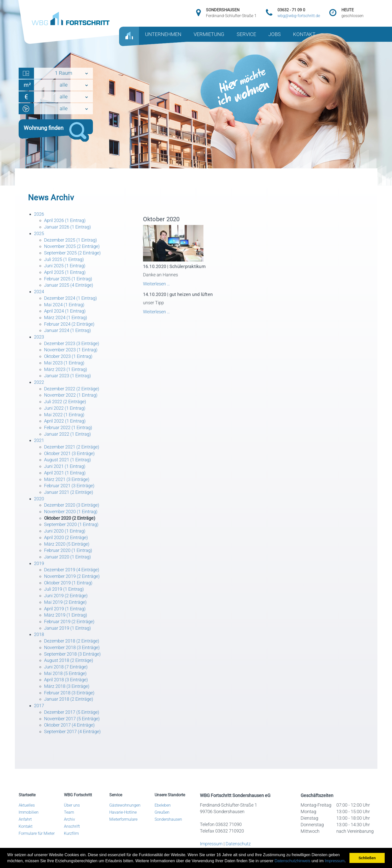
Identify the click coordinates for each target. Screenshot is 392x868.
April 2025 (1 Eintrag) (65, 272)
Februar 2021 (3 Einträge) (69, 486)
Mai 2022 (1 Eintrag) (64, 415)
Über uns (72, 805)
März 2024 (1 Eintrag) (66, 317)
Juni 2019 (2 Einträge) (66, 596)
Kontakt (26, 826)
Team (69, 812)
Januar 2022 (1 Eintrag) (67, 434)
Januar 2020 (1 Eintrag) (67, 557)
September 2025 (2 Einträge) (72, 253)
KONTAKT (304, 34)
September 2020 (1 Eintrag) (71, 524)
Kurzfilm (71, 833)
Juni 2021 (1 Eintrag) (65, 466)
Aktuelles (27, 805)
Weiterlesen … (174, 284)
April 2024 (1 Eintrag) (65, 311)
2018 (39, 634)
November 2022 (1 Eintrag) (71, 395)
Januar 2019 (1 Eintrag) (67, 628)
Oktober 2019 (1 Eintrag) (68, 583)
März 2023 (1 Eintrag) (66, 369)
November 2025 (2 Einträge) (72, 246)
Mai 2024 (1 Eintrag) (64, 305)
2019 (39, 563)
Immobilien (29, 812)
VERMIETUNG (209, 34)
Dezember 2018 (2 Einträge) (72, 641)
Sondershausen (168, 819)
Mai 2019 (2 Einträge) (65, 602)
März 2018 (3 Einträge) (67, 686)
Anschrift (72, 826)
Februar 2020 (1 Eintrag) (68, 550)
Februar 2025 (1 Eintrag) (68, 279)
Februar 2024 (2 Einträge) (69, 324)
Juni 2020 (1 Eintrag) (65, 531)
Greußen (162, 812)
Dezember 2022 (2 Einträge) (72, 389)
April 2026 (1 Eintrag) (65, 220)
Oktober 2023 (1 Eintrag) (68, 356)
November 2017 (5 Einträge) (72, 719)
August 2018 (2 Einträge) (69, 660)
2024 (39, 292)
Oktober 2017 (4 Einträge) (69, 725)
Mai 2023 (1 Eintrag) (64, 363)
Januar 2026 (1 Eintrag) (67, 227)
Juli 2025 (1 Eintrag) (64, 259)
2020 (39, 499)
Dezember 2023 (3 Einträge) (72, 343)
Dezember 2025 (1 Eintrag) (70, 240)
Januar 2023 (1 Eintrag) (67, 376)
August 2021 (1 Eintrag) (67, 460)
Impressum (335, 861)
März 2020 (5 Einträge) (67, 544)
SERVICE (246, 34)
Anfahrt (25, 819)
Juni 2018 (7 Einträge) (66, 667)
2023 (39, 337)
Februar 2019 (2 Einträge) (69, 621)
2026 (39, 214)
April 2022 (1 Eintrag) (65, 421)
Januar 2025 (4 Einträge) (69, 285)
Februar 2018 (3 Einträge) (69, 693)
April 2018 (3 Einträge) (66, 680)
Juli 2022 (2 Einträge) (65, 402)
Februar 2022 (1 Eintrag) (68, 427)
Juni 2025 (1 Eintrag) (65, 266)
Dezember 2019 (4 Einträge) (72, 570)
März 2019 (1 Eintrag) (66, 615)
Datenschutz (238, 844)
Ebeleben (163, 805)
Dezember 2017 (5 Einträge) (72, 712)
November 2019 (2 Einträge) (72, 576)
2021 (39, 440)
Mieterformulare (123, 819)
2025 (39, 233)
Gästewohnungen (125, 805)
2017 (39, 706)
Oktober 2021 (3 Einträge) (69, 453)
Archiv (69, 819)
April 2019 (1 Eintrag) (65, 609)
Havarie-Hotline (123, 812)
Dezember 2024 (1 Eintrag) (70, 298)
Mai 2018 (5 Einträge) (65, 673)
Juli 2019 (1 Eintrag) (64, 589)
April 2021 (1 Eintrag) (65, 473)
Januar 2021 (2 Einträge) (69, 492)
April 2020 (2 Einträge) (66, 537)
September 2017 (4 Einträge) (72, 731)
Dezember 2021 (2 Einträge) (72, 447)
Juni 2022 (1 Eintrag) (65, 408)
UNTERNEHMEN (163, 34)
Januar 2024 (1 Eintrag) (67, 330)
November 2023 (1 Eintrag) (71, 350)
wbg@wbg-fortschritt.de (299, 16)
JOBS (275, 34)
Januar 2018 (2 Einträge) (69, 699)
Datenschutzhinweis (292, 861)
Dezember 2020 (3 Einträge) (72, 505)
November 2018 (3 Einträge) (72, 647)
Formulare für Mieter (37, 833)
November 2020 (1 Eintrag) (71, 512)
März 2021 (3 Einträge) (67, 479)
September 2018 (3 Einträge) (72, 654)
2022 (39, 382)
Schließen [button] (367, 858)
